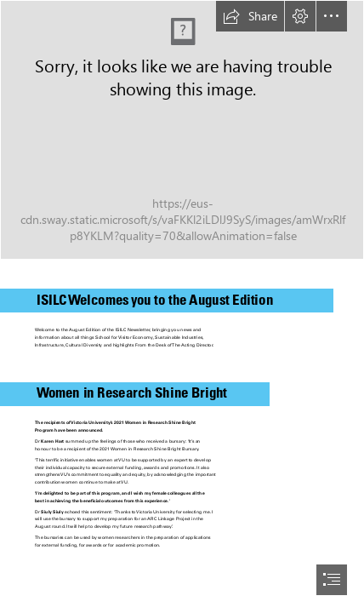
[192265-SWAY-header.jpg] (182, 130)
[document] (182, 306)
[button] (250, 16)
